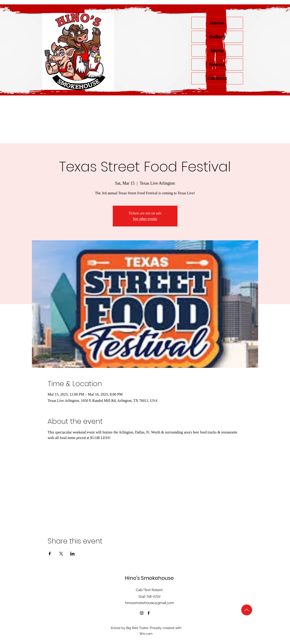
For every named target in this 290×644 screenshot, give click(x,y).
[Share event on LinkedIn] (72, 554)
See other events (145, 219)
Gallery (217, 37)
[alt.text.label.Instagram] (142, 613)
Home (217, 23)
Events (217, 64)
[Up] (247, 610)
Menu (217, 51)
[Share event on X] (61, 554)
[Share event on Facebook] (50, 554)
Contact (217, 78)
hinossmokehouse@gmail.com (150, 603)
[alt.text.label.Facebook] (149, 613)
